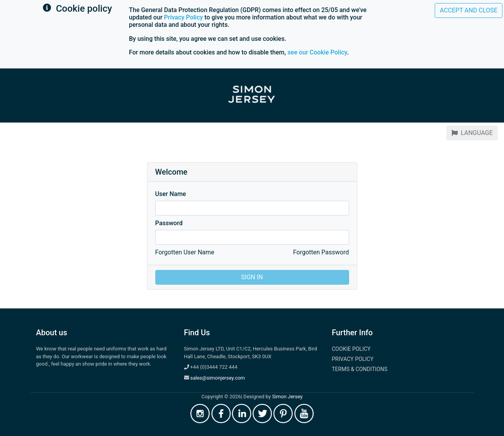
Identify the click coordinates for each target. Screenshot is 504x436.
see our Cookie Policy (317, 52)
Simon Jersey (287, 397)
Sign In (252, 277)
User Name (171, 194)
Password (169, 223)
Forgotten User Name (185, 252)
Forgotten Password (321, 252)
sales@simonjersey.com (218, 378)
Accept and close (469, 10)
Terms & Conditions (360, 369)
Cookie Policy (351, 349)
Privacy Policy (183, 17)
